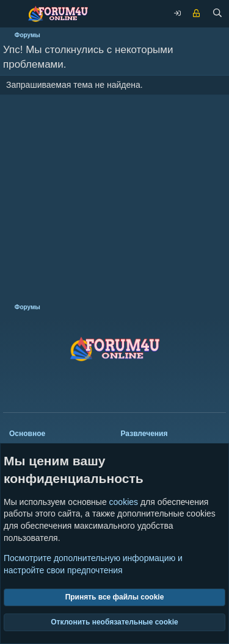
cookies (124, 502)
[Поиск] (217, 14)
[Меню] (12, 14)
